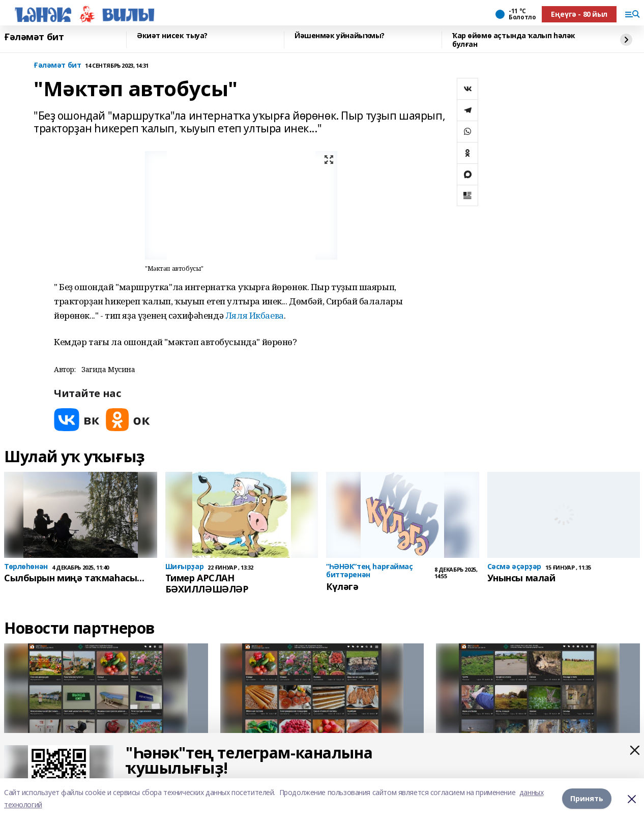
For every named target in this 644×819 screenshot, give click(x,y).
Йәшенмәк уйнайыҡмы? (340, 36)
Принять (587, 798)
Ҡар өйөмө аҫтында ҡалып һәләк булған (514, 40)
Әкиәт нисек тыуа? (172, 36)
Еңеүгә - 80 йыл (579, 14)
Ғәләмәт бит (34, 37)
